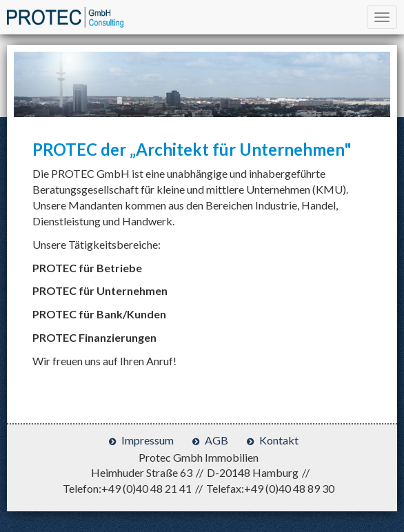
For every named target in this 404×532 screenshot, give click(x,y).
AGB (216, 440)
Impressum (148, 440)
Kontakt (279, 440)
